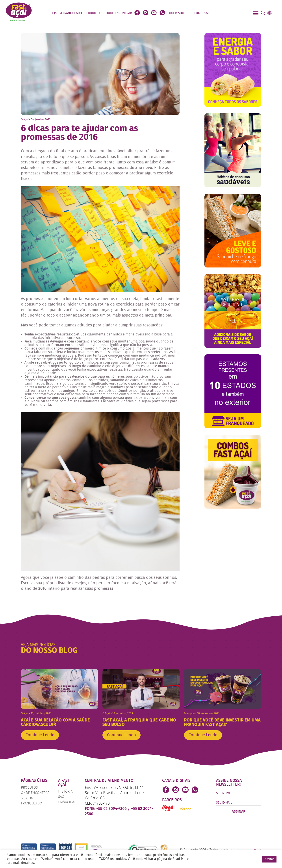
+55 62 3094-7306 (112, 809)
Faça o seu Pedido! (229, 13)
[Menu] (256, 14)
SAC (207, 13)
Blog (196, 13)
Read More (181, 859)
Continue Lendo (40, 744)
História (65, 792)
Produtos (94, 13)
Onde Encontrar (119, 13)
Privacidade (68, 802)
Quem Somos (179, 13)
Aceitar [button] (269, 859)
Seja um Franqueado (66, 13)
